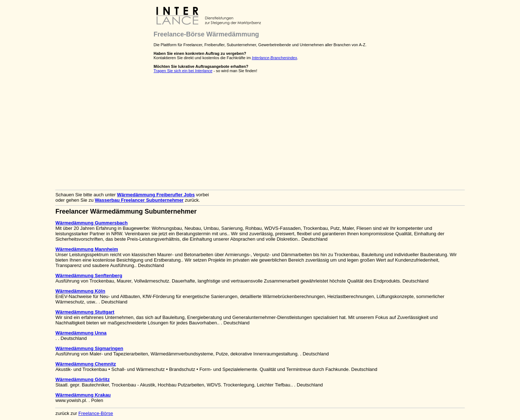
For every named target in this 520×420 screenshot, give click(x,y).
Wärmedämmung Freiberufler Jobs (156, 195)
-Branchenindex (274, 58)
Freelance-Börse (96, 413)
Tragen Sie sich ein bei (183, 71)
